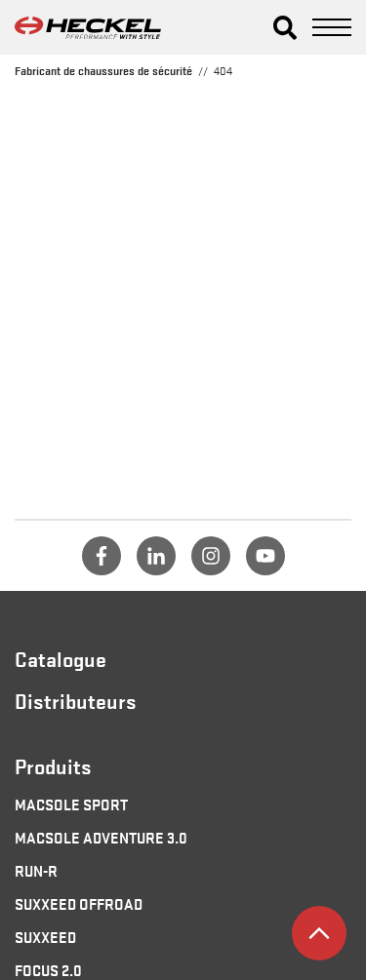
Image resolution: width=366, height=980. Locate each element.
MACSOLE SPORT (71, 804)
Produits (53, 765)
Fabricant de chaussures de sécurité (103, 70)
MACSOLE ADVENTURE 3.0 (101, 837)
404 (223, 70)
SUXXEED (45, 936)
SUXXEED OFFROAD (79, 903)
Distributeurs (76, 700)
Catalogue (61, 658)
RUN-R (36, 870)
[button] (285, 27)
